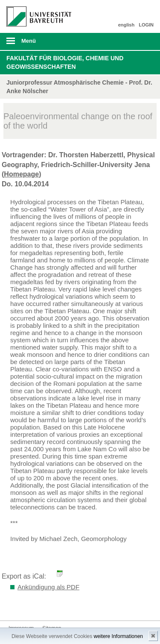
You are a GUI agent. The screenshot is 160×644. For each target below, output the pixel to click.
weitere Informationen (118, 636)
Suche (140, 41)
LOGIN (146, 25)
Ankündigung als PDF (48, 587)
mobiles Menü (35, 44)
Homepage (21, 174)
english (127, 25)
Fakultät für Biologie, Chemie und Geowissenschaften (65, 62)
